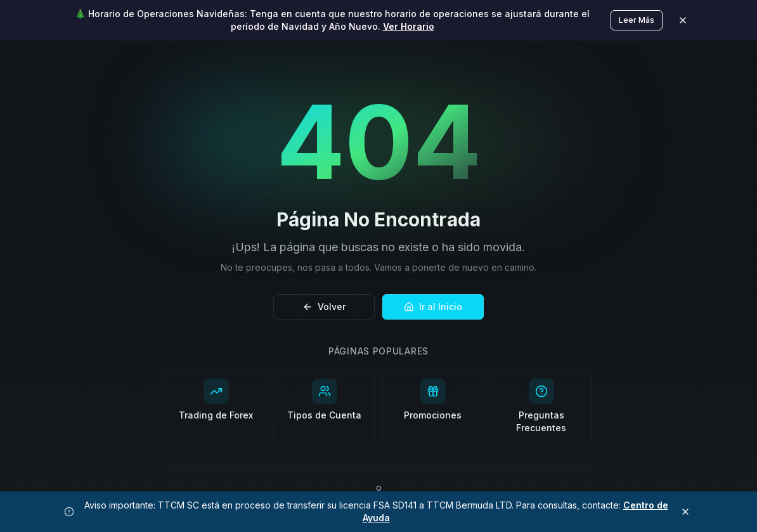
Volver (324, 307)
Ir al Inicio (433, 307)
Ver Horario (409, 26)
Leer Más (637, 20)
